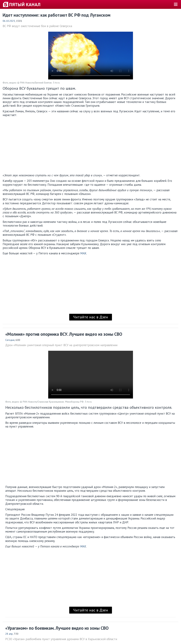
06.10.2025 (9, 21)
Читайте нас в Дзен (91, 317)
